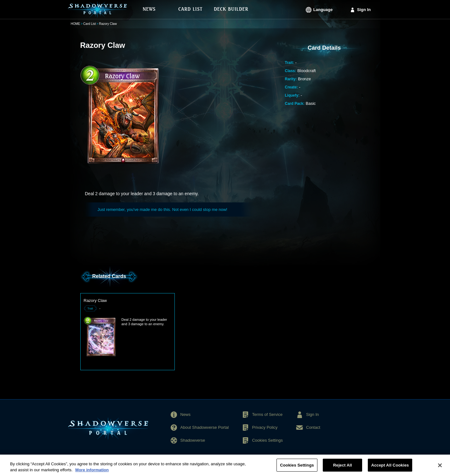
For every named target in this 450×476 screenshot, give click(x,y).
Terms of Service (267, 414)
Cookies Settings (267, 440)
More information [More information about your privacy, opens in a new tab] (92, 473)
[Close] (440, 468)
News (186, 414)
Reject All (343, 468)
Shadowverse (193, 440)
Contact (313, 427)
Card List (89, 24)
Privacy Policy (265, 427)
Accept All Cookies (390, 468)
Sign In (364, 10)
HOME (76, 24)
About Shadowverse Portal (205, 427)
